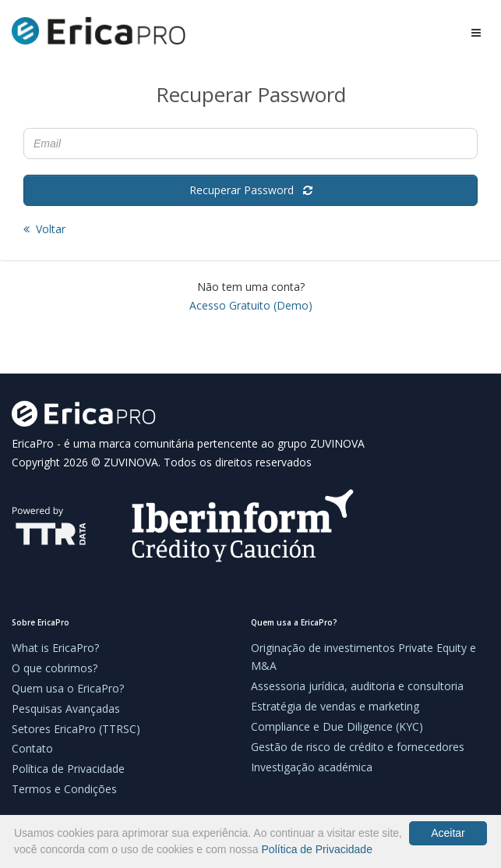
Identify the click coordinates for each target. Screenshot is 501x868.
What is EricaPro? (55, 648)
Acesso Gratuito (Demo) (251, 305)
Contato (32, 748)
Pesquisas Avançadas (66, 709)
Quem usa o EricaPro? (68, 688)
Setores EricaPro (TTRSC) (76, 729)
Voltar (44, 229)
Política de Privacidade (68, 769)
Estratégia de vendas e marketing (335, 706)
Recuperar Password (251, 190)
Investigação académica (312, 767)
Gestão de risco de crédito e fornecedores (358, 747)
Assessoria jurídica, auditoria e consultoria (357, 686)
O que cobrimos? (55, 668)
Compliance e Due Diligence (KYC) (337, 726)
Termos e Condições (64, 789)
